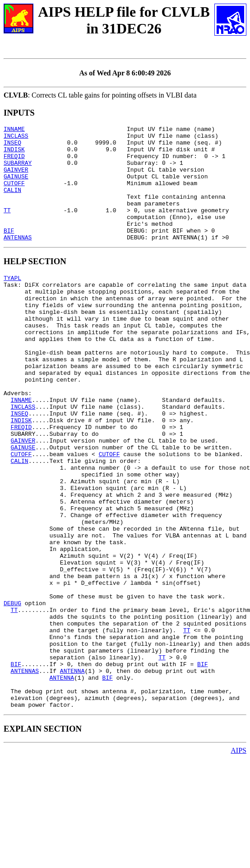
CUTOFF (14, 195)
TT (7, 228)
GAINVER (16, 179)
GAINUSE (16, 187)
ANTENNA (72, 774)
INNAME (14, 130)
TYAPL (12, 302)
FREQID (14, 163)
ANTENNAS (18, 260)
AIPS (238, 860)
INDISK (14, 154)
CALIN (12, 203)
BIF (9, 252)
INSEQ (12, 146)
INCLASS (16, 138)
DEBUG (12, 692)
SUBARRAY (18, 171)
